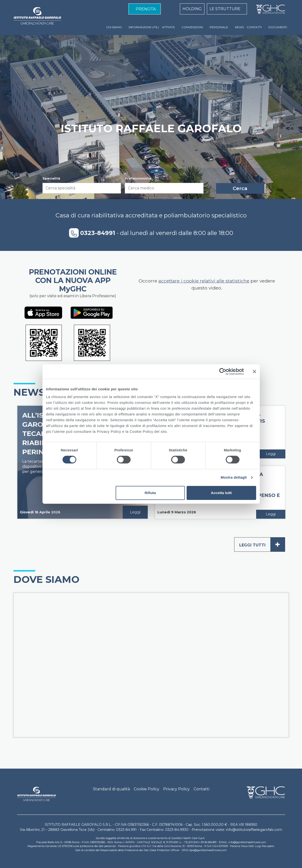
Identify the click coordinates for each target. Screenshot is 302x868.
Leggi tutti (262, 544)
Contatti (201, 789)
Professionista (138, 178)
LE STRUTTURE (225, 9)
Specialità (51, 178)
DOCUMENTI (278, 27)
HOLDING (192, 9)
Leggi (135, 512)
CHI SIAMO (114, 27)
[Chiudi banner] (254, 372)
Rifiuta (150, 493)
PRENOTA (146, 9)
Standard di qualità (111, 789)
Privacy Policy (176, 789)
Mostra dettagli (234, 477)
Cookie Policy (147, 789)
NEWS (239, 27)
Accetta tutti (221, 493)
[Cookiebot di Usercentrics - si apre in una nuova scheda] (223, 372)
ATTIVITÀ (168, 27)
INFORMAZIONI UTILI (144, 27)
